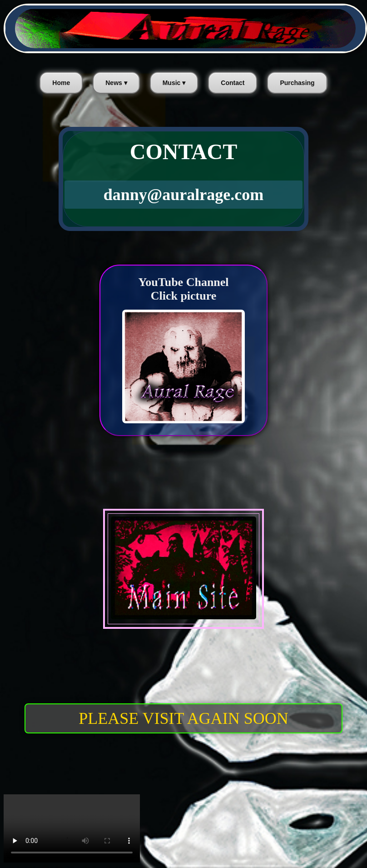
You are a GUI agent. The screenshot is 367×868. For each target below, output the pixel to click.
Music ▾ (174, 83)
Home (61, 83)
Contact (233, 83)
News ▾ (116, 83)
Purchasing (297, 83)
